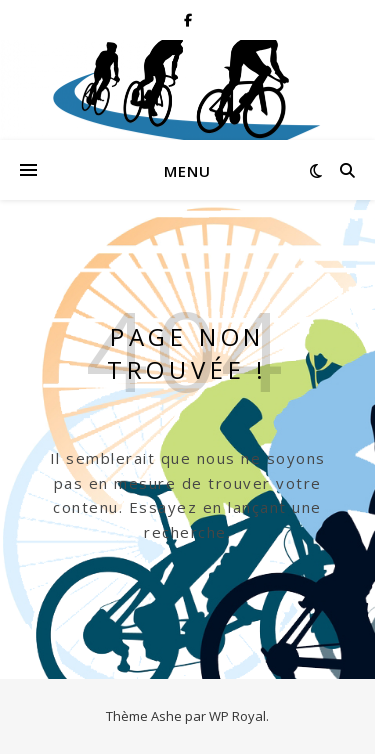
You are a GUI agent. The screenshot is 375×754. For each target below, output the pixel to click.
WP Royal (237, 716)
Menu (187, 171)
